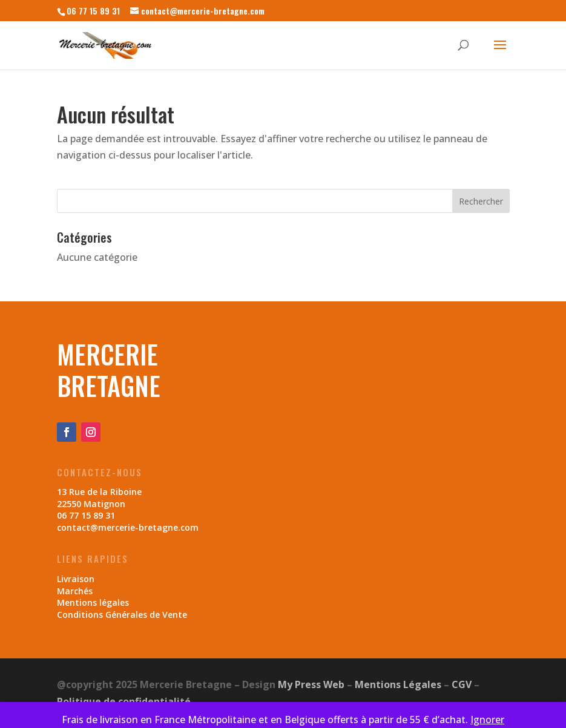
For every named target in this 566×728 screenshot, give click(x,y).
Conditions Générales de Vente (122, 615)
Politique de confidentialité (124, 701)
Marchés (75, 591)
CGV (462, 684)
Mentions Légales (398, 684)
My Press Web (311, 684)
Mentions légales (93, 602)
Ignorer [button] (487, 720)
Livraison (76, 579)
